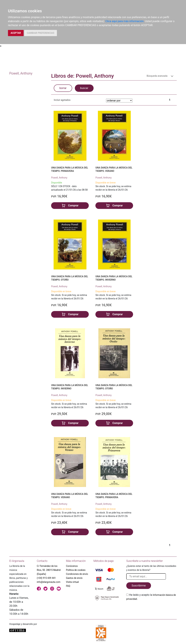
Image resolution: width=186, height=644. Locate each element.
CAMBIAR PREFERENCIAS (41, 33)
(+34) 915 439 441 (46, 578)
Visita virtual (72, 582)
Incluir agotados (62, 100)
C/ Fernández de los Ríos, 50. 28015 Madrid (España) (49, 570)
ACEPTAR (16, 33)
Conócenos (72, 566)
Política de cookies (76, 570)
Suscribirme (139, 586)
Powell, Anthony (59, 178)
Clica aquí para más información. (125, 21)
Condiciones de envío (77, 574)
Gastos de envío (74, 578)
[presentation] (151, 609)
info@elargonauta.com (49, 582)
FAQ (68, 586)
